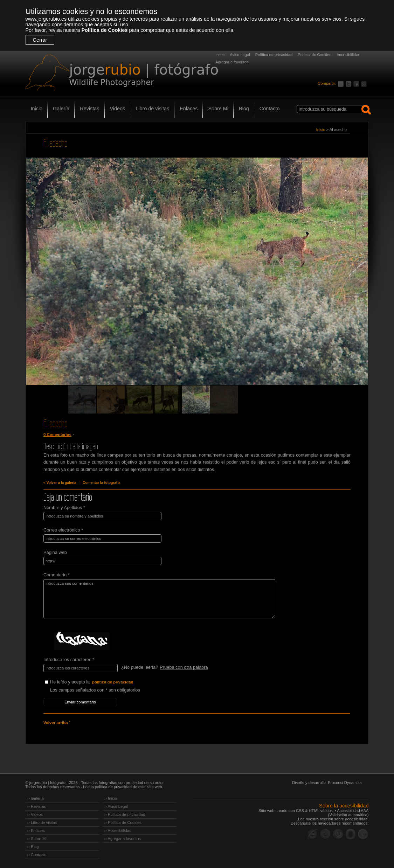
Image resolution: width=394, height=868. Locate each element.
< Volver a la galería (60, 483)
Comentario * (57, 575)
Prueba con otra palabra (184, 667)
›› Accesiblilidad (118, 831)
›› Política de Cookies (123, 822)
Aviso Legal (240, 55)
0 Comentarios (57, 435)
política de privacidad (113, 682)
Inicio (220, 55)
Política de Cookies (104, 30)
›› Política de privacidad (125, 814)
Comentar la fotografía (102, 483)
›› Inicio (111, 798)
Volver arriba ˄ (57, 723)
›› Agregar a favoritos (123, 839)
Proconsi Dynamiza (345, 783)
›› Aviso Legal (116, 806)
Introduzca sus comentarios (159, 599)
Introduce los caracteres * (69, 659)
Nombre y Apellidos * (64, 508)
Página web (55, 552)
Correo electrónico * (63, 530)
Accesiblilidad (348, 55)
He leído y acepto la (103, 682)
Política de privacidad (274, 55)
